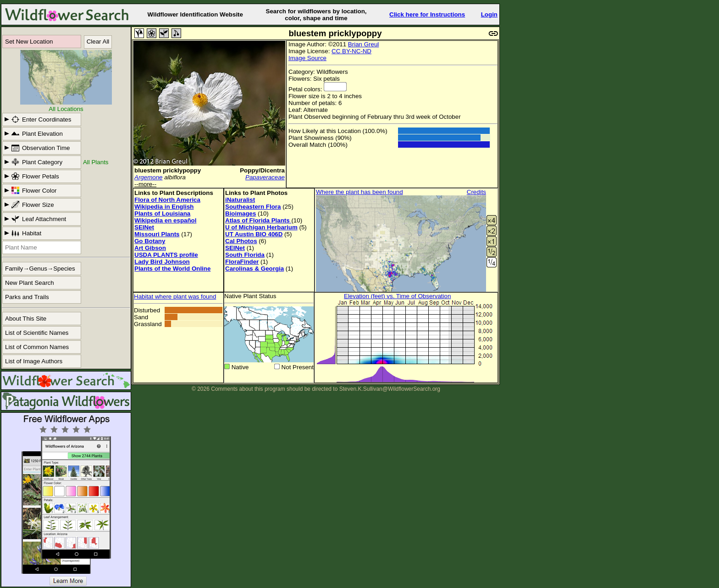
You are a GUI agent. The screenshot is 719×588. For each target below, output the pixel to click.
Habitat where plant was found (175, 297)
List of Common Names (37, 347)
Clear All (98, 42)
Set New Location (29, 42)
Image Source (307, 58)
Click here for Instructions (427, 14)
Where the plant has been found (359, 192)
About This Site (26, 319)
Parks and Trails (27, 297)
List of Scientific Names (37, 333)
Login (489, 14)
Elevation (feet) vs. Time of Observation (397, 296)
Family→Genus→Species (40, 269)
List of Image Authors (34, 361)
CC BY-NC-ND (351, 51)
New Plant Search (30, 283)
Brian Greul (363, 44)
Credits (476, 192)
